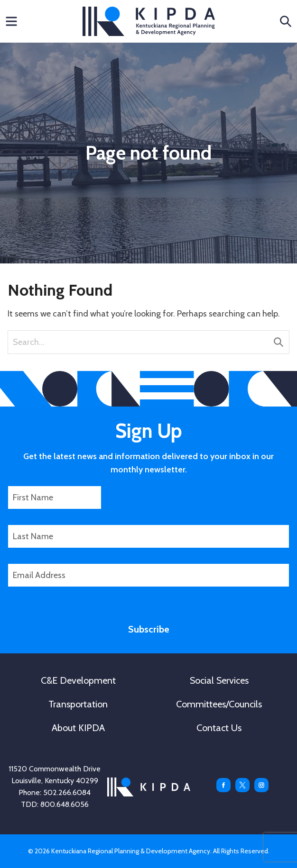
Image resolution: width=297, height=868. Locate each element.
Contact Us (219, 728)
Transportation (78, 704)
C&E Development (78, 680)
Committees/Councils (219, 704)
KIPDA (149, 21)
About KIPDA (78, 728)
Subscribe (149, 629)
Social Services (219, 680)
